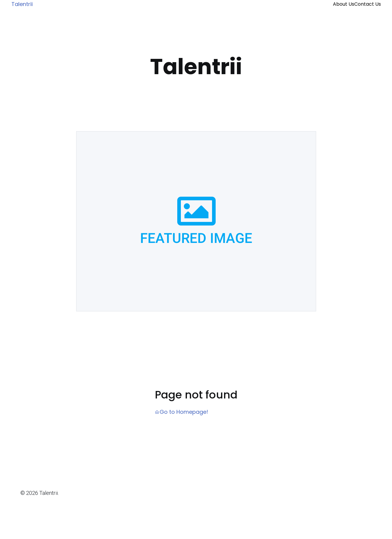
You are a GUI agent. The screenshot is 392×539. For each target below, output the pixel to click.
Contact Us (368, 4)
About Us (344, 4)
